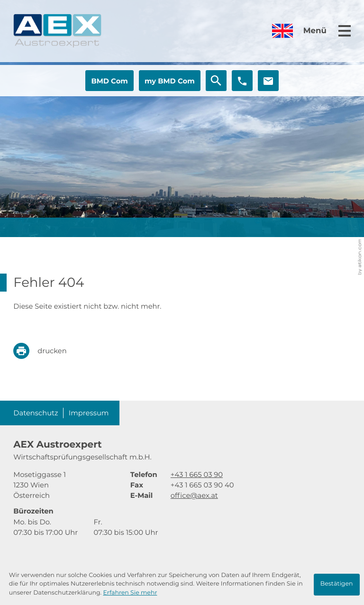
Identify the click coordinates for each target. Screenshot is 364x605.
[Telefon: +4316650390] (197, 475)
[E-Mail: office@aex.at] (268, 81)
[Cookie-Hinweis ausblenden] (337, 585)
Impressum (89, 413)
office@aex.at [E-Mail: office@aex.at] (194, 495)
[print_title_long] (47, 351)
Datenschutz (36, 413)
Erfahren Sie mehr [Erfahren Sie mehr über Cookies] (130, 593)
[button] (109, 81)
